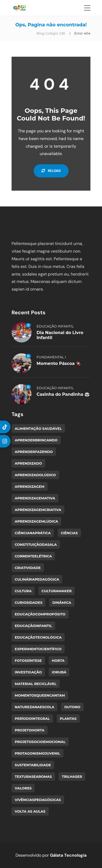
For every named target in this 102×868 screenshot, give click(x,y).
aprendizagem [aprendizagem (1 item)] (30, 486)
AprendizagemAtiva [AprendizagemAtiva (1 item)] (35, 498)
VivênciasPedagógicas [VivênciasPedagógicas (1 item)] (38, 800)
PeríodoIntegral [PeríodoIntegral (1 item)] (32, 718)
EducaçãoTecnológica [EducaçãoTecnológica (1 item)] (38, 637)
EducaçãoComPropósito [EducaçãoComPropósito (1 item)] (40, 614)
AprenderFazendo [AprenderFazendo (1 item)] (34, 452)
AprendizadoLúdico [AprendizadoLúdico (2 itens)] (35, 475)
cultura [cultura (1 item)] (23, 591)
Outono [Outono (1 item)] (72, 707)
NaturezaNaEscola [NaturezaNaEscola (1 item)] (34, 707)
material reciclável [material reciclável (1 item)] (36, 684)
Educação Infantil (55, 326)
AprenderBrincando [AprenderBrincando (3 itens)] (36, 440)
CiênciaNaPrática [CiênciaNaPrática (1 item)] (33, 533)
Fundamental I (51, 357)
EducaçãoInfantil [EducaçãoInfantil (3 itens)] (33, 626)
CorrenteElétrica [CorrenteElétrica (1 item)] (33, 556)
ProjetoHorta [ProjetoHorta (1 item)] (30, 730)
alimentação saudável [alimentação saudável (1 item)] (38, 428)
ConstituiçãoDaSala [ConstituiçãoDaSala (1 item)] (36, 544)
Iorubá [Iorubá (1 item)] (59, 672)
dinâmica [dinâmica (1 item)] (62, 602)
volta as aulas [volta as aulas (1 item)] (30, 811)
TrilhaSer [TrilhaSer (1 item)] (72, 777)
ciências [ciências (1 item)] (69, 533)
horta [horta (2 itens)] (58, 660)
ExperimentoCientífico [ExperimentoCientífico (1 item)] (38, 649)
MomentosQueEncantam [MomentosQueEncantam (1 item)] (40, 695)
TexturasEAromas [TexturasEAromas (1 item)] (33, 777)
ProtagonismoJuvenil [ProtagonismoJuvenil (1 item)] (37, 753)
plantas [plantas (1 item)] (68, 718)
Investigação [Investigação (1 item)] (28, 672)
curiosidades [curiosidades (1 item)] (29, 602)
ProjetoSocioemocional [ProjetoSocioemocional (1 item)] (40, 742)
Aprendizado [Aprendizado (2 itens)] (28, 463)
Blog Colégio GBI (51, 33)
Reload (51, 171)
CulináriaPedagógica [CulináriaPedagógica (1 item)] (37, 579)
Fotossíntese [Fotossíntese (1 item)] (28, 660)
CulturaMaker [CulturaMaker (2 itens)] (57, 591)
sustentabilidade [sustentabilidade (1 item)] (33, 765)
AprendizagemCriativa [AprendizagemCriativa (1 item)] (38, 510)
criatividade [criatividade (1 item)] (28, 568)
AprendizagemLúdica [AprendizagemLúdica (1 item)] (36, 521)
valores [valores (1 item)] (23, 788)
